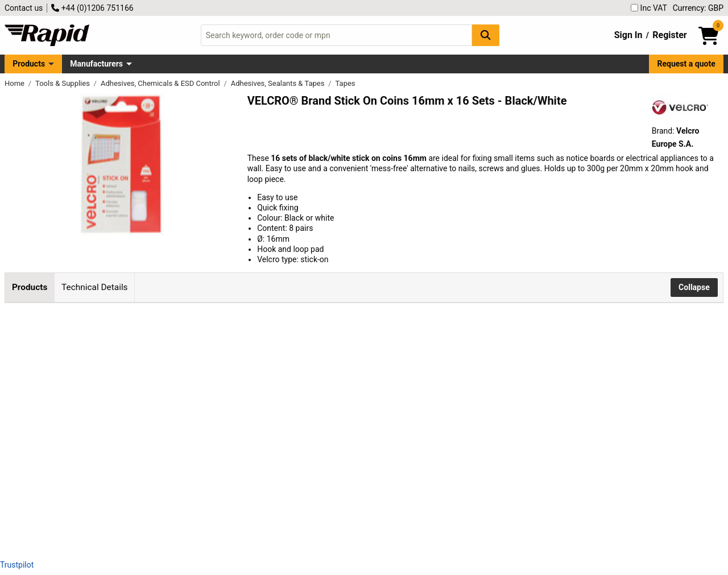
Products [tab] (30, 287)
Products (29, 64)
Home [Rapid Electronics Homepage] (15, 83)
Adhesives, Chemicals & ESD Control (161, 83)
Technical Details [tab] (94, 287)
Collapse (694, 287)
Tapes (346, 83)
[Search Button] (486, 35)
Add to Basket (427, 355)
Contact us (24, 8)
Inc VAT (649, 8)
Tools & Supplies (63, 83)
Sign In (628, 35)
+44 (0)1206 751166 (92, 8)
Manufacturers (96, 64)
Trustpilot (17, 565)
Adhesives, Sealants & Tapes (279, 83)
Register (669, 35)
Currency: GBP (698, 8)
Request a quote (686, 64)
